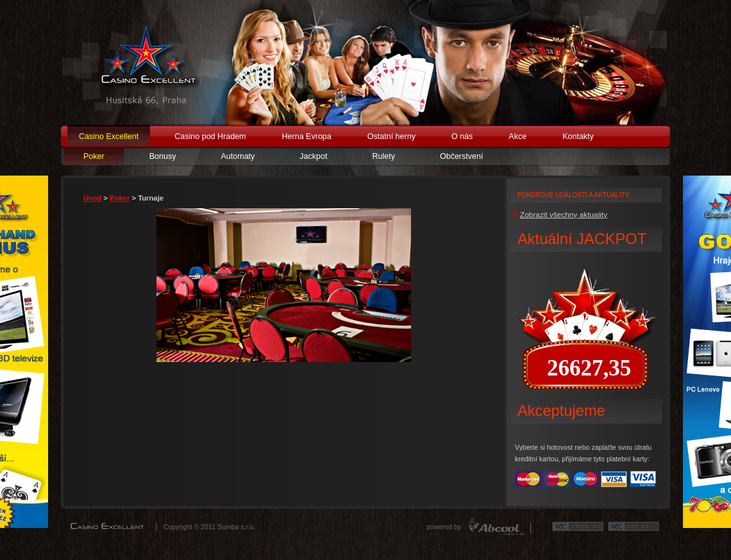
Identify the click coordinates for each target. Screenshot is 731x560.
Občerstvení (461, 156)
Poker (94, 156)
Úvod (92, 198)
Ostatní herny (391, 136)
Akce (517, 136)
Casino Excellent (109, 136)
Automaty (238, 156)
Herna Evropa (307, 136)
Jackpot (313, 156)
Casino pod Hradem (210, 136)
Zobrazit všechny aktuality (564, 215)
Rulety (383, 156)
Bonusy (163, 156)
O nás (462, 136)
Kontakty (578, 136)
